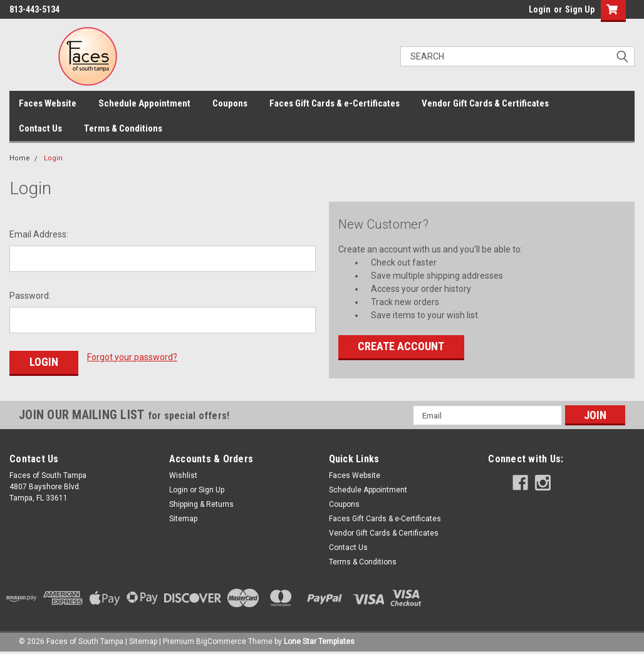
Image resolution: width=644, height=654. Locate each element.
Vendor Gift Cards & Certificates (485, 103)
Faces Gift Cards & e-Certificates (335, 103)
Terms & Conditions (123, 128)
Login (540, 9)
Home (20, 158)
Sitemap (183, 519)
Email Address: (39, 234)
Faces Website (48, 103)
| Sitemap (141, 641)
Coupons (230, 103)
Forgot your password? (132, 357)
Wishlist (183, 475)
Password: (30, 296)
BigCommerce (221, 641)
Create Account (401, 346)
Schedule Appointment (144, 103)
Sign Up (580, 9)
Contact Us (40, 128)
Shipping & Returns (201, 504)
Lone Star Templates (319, 641)
